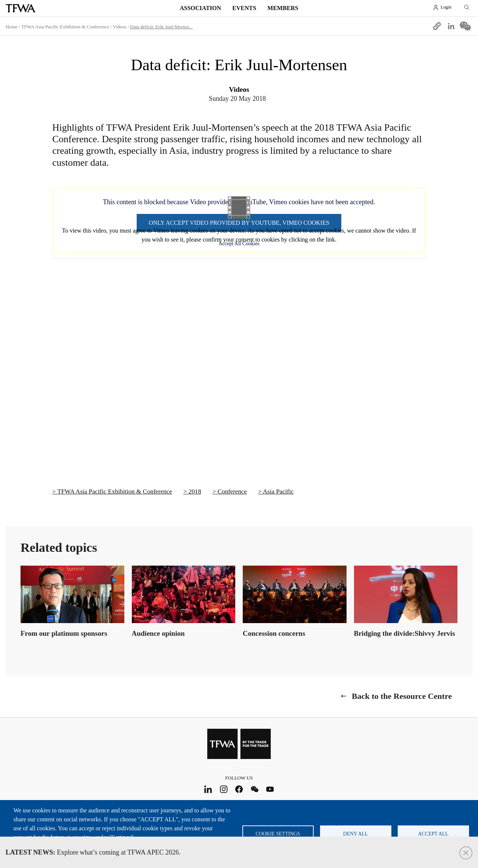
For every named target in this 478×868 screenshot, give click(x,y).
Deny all (356, 834)
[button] (437, 26)
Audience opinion (158, 633)
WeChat (254, 789)
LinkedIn (208, 789)
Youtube (270, 789)
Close (466, 853)
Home (12, 27)
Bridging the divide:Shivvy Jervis (405, 633)
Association (200, 8)
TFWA (21, 8)
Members (283, 8)
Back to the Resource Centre (402, 696)
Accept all (433, 834)
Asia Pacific (278, 491)
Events (244, 8)
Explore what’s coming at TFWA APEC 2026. (93, 852)
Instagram (224, 789)
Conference (232, 491)
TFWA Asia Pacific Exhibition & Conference (65, 27)
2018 (195, 491)
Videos (119, 27)
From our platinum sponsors (64, 633)
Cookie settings (278, 834)
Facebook (239, 789)
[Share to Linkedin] (451, 26)
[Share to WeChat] (465, 26)
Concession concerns (274, 633)
